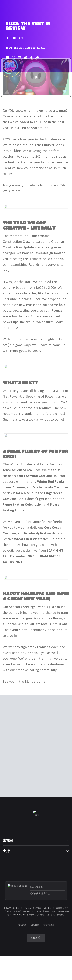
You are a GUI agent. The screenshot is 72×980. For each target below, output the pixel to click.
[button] (36, 76)
